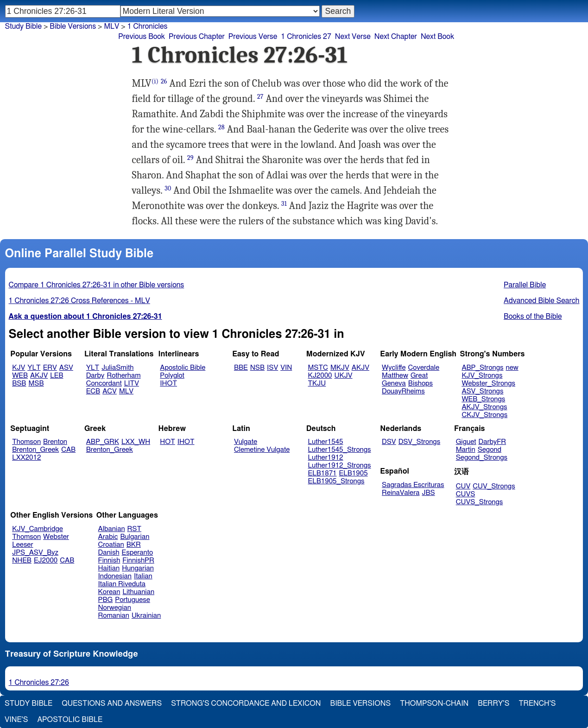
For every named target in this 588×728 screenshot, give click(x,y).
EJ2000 (46, 560)
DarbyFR (493, 442)
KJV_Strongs (482, 376)
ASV (66, 368)
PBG (106, 600)
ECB (93, 391)
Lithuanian (138, 592)
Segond (490, 450)
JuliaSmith (117, 368)
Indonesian (115, 576)
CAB (68, 450)
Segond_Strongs (482, 458)
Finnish (109, 560)
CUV (463, 486)
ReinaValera (401, 493)
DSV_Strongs (420, 442)
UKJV (344, 376)
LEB (57, 376)
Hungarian (138, 568)
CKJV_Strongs (484, 415)
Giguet (466, 442)
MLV (111, 26)
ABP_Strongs (482, 368)
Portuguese (133, 600)
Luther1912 (326, 458)
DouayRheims (403, 391)
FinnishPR (138, 560)
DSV (389, 442)
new (512, 368)
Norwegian (115, 608)
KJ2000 (320, 376)
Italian (143, 576)
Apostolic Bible (70, 720)
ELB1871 (322, 473)
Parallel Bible (525, 285)
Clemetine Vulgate (262, 450)
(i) (155, 81)
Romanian (114, 616)
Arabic (108, 537)
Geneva (394, 383)
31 (284, 204)
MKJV (340, 368)
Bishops (420, 383)
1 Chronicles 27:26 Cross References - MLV (79, 301)
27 (260, 97)
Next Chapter (396, 37)
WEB (20, 376)
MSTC (318, 368)
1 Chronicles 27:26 (39, 683)
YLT (34, 368)
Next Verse (353, 37)
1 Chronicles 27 (306, 37)
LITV (132, 383)
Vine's (16, 720)
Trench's (537, 703)
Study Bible (23, 26)
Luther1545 (326, 442)
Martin (466, 450)
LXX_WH (136, 442)
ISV (272, 368)
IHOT (168, 383)
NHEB (22, 560)
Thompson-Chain (434, 703)
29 (190, 158)
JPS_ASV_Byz (35, 553)
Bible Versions (73, 26)
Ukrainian (146, 616)
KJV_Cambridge (38, 529)
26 (164, 81)
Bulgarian (135, 537)
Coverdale (424, 368)
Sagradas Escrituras (413, 485)
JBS (428, 493)
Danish (109, 553)
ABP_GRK (103, 442)
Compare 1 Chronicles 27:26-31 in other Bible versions (97, 285)
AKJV (39, 376)
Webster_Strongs (488, 383)
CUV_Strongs (494, 486)
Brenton (55, 442)
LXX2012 (26, 458)
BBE (241, 368)
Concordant (104, 383)
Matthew (395, 376)
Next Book (437, 37)
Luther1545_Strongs (340, 450)
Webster (56, 537)
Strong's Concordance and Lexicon (246, 703)
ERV (50, 368)
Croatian (111, 545)
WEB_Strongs (483, 399)
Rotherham (123, 376)
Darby (95, 376)
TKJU (317, 383)
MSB (36, 383)
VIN (286, 368)
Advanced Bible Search (541, 301)
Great (419, 376)
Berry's (493, 703)
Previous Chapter (197, 37)
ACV (110, 391)
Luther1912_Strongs (340, 465)
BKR (134, 545)
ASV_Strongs (482, 391)
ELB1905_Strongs (336, 481)
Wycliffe (394, 368)
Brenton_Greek (35, 450)
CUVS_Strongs (480, 502)
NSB (257, 368)
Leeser (22, 545)
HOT (167, 442)
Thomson (26, 442)
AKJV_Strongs (484, 407)
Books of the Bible (533, 317)
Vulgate (246, 442)
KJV (19, 368)
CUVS (466, 494)
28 (221, 127)
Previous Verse (253, 37)
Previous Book (142, 37)
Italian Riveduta (122, 584)
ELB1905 (354, 473)
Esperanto (138, 553)
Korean (109, 592)
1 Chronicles (148, 26)
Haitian (109, 568)
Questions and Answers (112, 703)
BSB (19, 383)
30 (168, 188)
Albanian (112, 529)
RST (135, 529)
